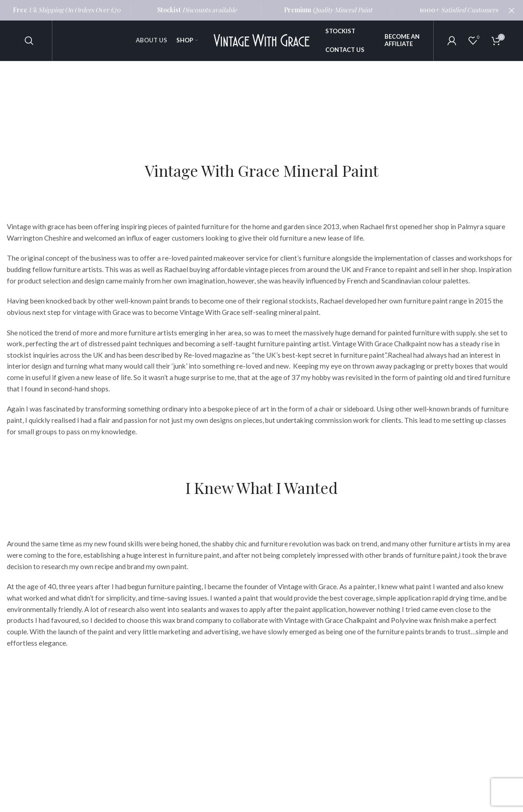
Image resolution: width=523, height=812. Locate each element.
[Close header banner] (512, 10)
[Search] (29, 41)
